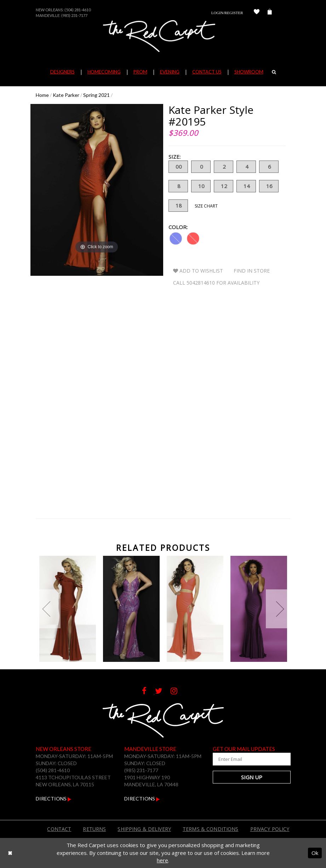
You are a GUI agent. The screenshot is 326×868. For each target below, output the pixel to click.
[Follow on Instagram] (178, 692)
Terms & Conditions (211, 829)
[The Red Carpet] (163, 36)
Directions (54, 799)
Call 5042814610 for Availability (216, 283)
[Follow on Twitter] (163, 692)
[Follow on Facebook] (148, 692)
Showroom (249, 72)
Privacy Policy (270, 829)
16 (269, 186)
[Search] (274, 72)
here (162, 860)
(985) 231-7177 (74, 15)
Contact (59, 829)
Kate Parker (66, 95)
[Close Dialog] (10, 853)
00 (178, 167)
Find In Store (252, 271)
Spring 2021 (96, 95)
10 (201, 186)
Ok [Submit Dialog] (315, 853)
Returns (94, 829)
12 (224, 186)
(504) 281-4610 (78, 10)
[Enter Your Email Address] (252, 759)
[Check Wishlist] (257, 13)
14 (246, 186)
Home (42, 95)
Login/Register (227, 13)
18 (178, 206)
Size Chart (206, 206)
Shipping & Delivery (144, 829)
